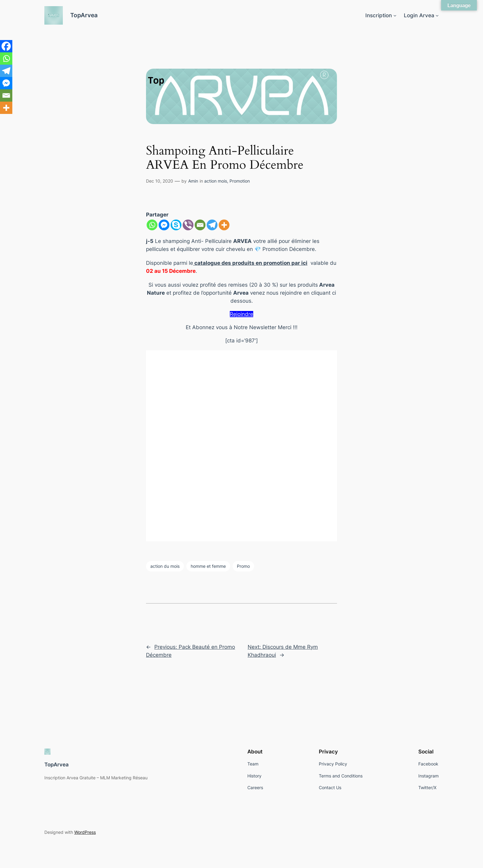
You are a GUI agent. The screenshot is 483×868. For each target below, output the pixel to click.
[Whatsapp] (152, 225)
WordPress (85, 832)
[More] (224, 225)
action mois (216, 181)
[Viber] (188, 225)
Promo (243, 566)
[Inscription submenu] (395, 15)
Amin (193, 181)
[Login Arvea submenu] (437, 15)
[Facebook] (6, 46)
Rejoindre (241, 314)
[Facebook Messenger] (164, 225)
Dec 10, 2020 (160, 181)
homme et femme (208, 566)
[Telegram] (212, 225)
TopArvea (84, 15)
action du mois (165, 566)
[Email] (200, 225)
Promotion (240, 181)
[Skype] (176, 225)
